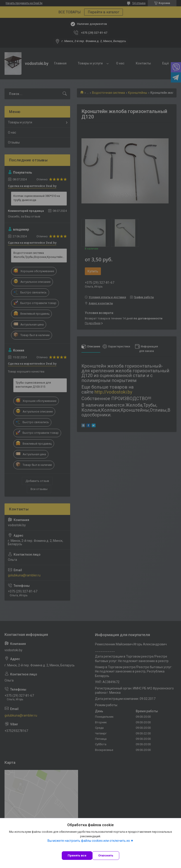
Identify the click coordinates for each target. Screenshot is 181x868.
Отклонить (106, 855)
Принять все (77, 855)
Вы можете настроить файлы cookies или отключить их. (89, 841)
